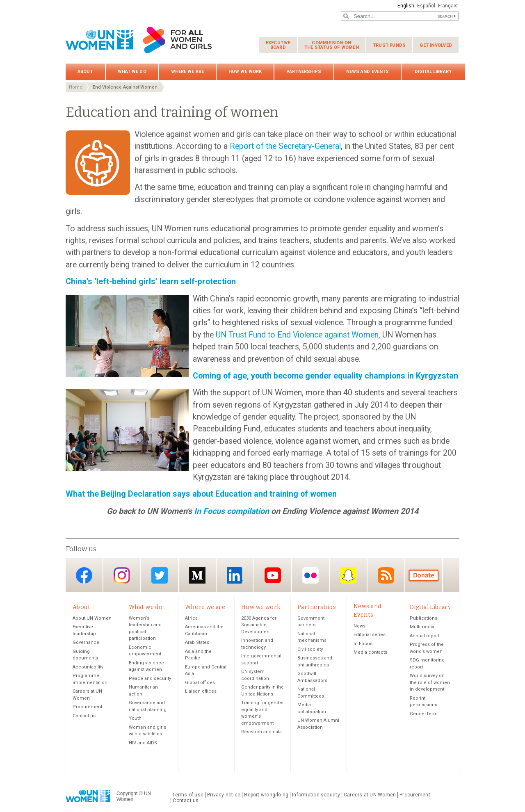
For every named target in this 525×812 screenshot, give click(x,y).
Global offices (200, 683)
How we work (245, 72)
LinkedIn (235, 576)
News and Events (368, 72)
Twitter (160, 576)
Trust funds (389, 45)
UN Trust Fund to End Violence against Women (297, 335)
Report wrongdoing (266, 795)
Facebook (84, 576)
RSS (386, 576)
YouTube (273, 576)
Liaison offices (201, 691)
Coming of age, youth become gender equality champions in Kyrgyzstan (325, 376)
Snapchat (348, 576)
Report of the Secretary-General (285, 146)
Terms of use (188, 795)
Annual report (425, 636)
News (360, 626)
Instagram (122, 576)
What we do (132, 72)
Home (76, 87)
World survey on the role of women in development (430, 682)
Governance (86, 642)
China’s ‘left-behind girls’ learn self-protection (151, 282)
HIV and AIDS (143, 743)
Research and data (261, 732)
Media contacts (370, 652)
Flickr (310, 576)
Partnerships (304, 72)
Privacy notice (224, 795)
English (406, 6)
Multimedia (422, 627)
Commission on (332, 45)
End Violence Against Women (125, 87)
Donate (424, 576)
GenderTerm (424, 714)
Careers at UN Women (370, 795)
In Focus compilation (233, 511)
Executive (278, 45)
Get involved (436, 45)
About (85, 72)
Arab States (197, 642)
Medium (197, 576)
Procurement (87, 707)
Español (426, 6)
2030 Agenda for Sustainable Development (259, 625)
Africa (191, 618)
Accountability (88, 667)
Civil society (310, 649)
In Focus (363, 644)
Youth (135, 718)
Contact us (84, 716)
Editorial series (370, 635)
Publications (423, 618)
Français (448, 6)
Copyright (127, 794)
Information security (316, 795)
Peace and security (150, 679)
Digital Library (433, 72)
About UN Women (92, 618)
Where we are (187, 72)
